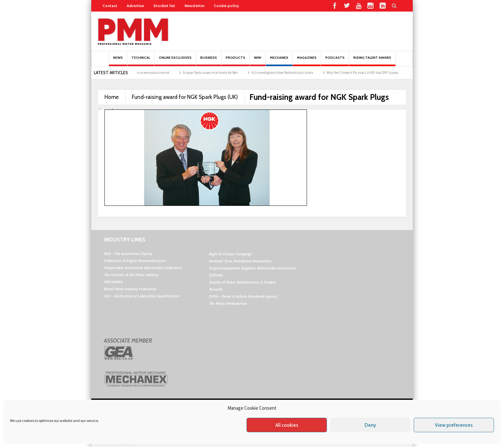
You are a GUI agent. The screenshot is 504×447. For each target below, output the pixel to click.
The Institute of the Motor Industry (131, 275)
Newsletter (194, 6)
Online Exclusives (175, 61)
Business (209, 61)
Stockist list (164, 6)
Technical (141, 61)
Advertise (135, 6)
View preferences (454, 425)
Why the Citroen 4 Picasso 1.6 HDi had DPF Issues (367, 73)
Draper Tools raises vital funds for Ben (215, 73)
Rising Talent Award (372, 61)
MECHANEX (113, 282)
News (118, 61)
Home (112, 97)
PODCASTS (335, 61)
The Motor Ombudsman (228, 303)
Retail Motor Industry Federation (130, 289)
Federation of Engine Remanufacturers (135, 261)
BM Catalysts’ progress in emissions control (142, 73)
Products (235, 61)
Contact (110, 6)
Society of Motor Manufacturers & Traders (242, 282)
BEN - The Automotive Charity (128, 254)
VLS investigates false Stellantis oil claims (286, 73)
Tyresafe (216, 289)
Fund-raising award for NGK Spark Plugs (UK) (185, 97)
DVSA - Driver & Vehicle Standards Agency (243, 296)
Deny (370, 425)
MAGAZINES (307, 61)
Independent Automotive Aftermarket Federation (143, 268)
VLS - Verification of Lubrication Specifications (142, 296)
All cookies (287, 425)
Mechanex (279, 61)
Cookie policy (226, 6)
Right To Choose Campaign (230, 254)
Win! (258, 61)
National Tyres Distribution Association (240, 261)
